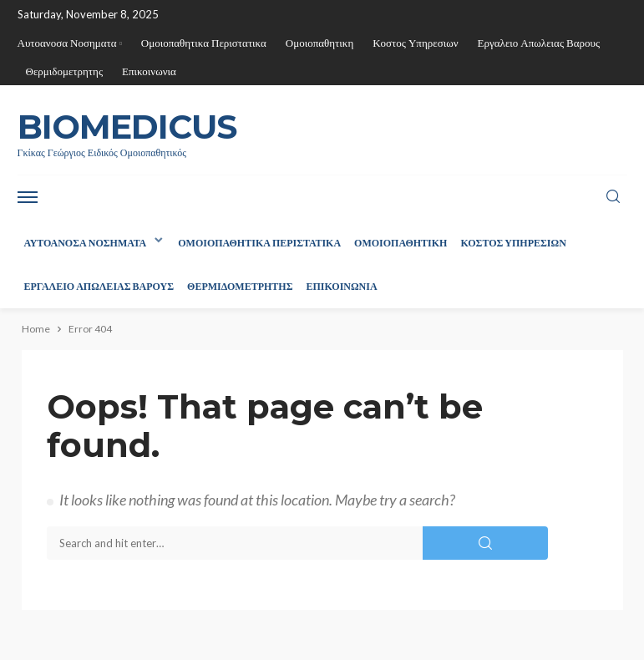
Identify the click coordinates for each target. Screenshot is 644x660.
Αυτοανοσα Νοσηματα (67, 43)
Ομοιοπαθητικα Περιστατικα (204, 43)
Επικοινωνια (149, 71)
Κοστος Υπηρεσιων (415, 43)
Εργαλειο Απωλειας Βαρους (539, 43)
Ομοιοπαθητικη (319, 43)
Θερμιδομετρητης (65, 71)
